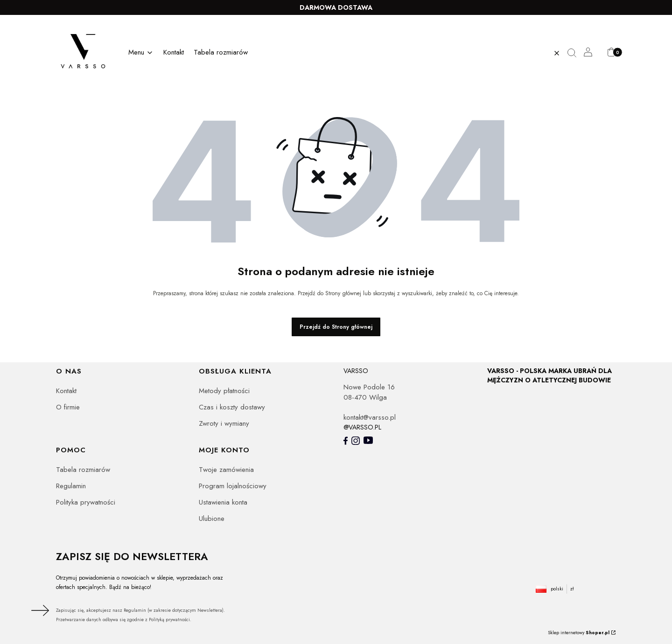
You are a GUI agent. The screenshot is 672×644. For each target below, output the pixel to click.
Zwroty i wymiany (224, 423)
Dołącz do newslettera (39, 610)
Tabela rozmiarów (83, 470)
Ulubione (212, 519)
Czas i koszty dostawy (232, 407)
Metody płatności (224, 391)
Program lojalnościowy (233, 486)
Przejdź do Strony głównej (336, 327)
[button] (575, 53)
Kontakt (66, 391)
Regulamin (71, 486)
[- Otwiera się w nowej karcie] (346, 441)
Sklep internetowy (579, 633)
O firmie (68, 407)
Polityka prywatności (86, 502)
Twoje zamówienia (226, 470)
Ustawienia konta (223, 502)
